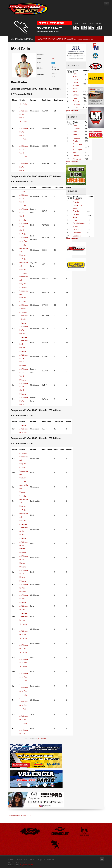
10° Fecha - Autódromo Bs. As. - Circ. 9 (24, 111)
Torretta (76, 153)
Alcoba (76, 141)
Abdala (76, 107)
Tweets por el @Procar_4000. (20, 815)
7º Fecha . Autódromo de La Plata (24, 429)
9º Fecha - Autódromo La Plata (24, 584)
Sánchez (76, 95)
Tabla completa (72, 110)
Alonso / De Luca (77, 207)
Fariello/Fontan (79, 223)
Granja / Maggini (76, 84)
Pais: (39, 62)
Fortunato (77, 233)
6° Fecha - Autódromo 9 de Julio (24, 305)
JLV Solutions (43, 738)
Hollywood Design (26, 865)
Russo (75, 226)
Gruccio (76, 211)
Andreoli (76, 135)
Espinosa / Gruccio (77, 201)
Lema (75, 220)
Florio (75, 125)
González (77, 128)
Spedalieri (77, 236)
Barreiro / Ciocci (77, 216)
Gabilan (76, 156)
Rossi (75, 98)
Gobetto (76, 101)
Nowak (76, 92)
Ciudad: (40, 68)
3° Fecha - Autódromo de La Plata (24, 238)
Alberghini (77, 159)
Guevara (76, 79)
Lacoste (76, 229)
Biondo (76, 88)
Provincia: (41, 75)
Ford (53, 58)
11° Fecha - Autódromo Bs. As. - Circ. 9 (24, 146)
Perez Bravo (75, 75)
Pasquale (77, 138)
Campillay (77, 104)
